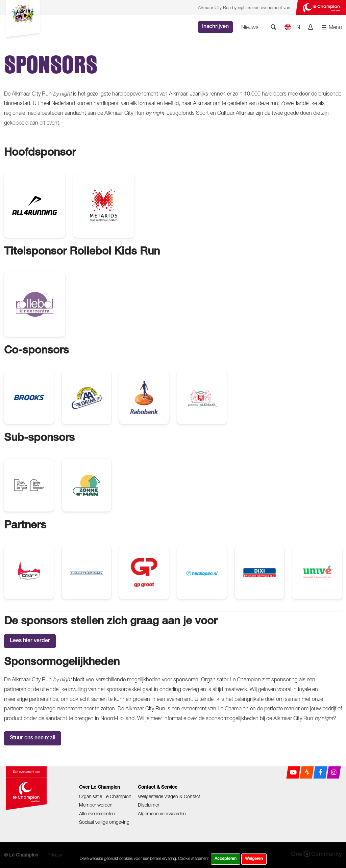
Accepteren (226, 859)
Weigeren (254, 859)
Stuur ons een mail (33, 738)
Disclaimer (149, 805)
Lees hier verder (30, 641)
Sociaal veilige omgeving (104, 822)
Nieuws (250, 27)
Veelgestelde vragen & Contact (169, 796)
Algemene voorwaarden (162, 813)
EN (292, 27)
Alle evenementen (97, 813)
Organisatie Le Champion (105, 796)
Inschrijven (215, 27)
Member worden (96, 805)
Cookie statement (193, 858)
